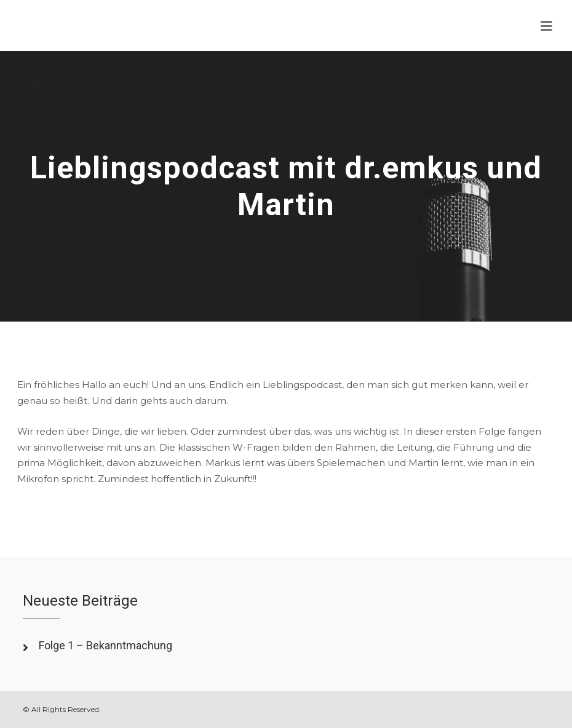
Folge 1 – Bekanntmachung (105, 645)
